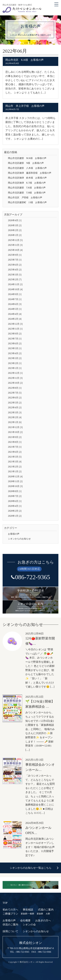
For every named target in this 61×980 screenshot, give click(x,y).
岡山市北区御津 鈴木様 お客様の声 (27, 178)
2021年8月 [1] (15, 442)
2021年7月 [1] (15, 447)
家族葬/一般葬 (27, 914)
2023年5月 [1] (15, 348)
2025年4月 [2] (15, 270)
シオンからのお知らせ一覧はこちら (31, 868)
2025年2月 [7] (15, 280)
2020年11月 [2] (15, 481)
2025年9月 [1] (15, 255)
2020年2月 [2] (15, 511)
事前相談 (28, 910)
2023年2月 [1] (15, 363)
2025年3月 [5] (15, 275)
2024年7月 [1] (15, 299)
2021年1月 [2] (15, 472)
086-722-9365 (32, 577)
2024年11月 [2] (15, 284)
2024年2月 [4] (15, 319)
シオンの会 (29, 925)
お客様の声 (14, 534)
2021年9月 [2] (15, 437)
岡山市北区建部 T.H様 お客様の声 (27, 193)
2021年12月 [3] (15, 427)
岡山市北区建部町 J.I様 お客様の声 (27, 202)
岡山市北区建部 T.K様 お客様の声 (27, 188)
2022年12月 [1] (15, 373)
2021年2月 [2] (15, 467)
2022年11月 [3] (15, 378)
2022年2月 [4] (15, 417)
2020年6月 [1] (15, 501)
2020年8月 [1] (15, 491)
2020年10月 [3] (15, 486)
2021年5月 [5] (15, 457)
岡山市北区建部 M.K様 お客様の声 (27, 158)
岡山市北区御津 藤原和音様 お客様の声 (30, 173)
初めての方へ (10, 910)
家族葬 (40, 914)
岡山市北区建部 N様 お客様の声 (26, 163)
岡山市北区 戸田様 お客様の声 (25, 198)
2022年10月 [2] (15, 383)
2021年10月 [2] (15, 432)
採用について (10, 931)
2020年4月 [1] (15, 506)
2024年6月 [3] (15, 304)
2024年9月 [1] (15, 294)
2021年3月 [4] (15, 462)
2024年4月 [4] (15, 314)
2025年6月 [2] (15, 265)
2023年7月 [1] (15, 339)
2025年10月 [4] (15, 250)
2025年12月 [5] (15, 240)
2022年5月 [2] (15, 403)
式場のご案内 (46, 910)
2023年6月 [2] (15, 344)
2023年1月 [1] (15, 368)
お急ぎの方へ (43, 920)
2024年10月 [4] (15, 289)
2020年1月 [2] (15, 516)
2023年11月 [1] (15, 329)
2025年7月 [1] (15, 260)
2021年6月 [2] (15, 452)
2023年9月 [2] (15, 334)
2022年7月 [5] (15, 393)
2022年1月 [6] (15, 422)
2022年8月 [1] (15, 388)
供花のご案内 (10, 925)
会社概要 (25, 920)
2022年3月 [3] (15, 413)
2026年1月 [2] (15, 235)
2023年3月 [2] (15, 358)
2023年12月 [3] (15, 324)
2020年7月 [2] (15, 496)
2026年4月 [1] (15, 220)
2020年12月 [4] (15, 477)
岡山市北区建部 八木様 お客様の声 (27, 168)
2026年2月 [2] (15, 230)
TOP (5, 903)
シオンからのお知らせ (19, 539)
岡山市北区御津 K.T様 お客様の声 (27, 183)
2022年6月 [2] (15, 398)
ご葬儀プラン (10, 914)
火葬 (48, 914)
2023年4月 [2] (15, 353)
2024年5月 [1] (15, 309)
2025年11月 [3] (15, 245)
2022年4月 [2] (15, 408)
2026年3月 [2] (15, 225)
